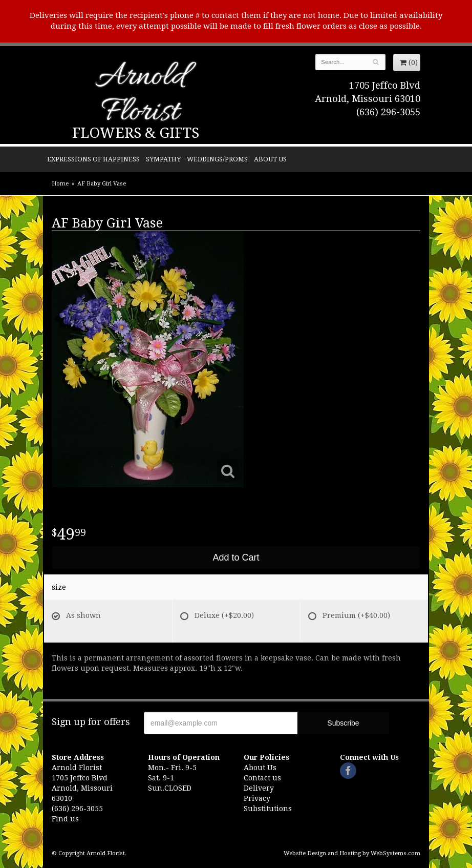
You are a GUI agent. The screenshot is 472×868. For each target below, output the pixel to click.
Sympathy (163, 159)
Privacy (257, 798)
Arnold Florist (140, 96)
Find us (65, 819)
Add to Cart (236, 557)
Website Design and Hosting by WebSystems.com (352, 853)
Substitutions (268, 809)
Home (60, 184)
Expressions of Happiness (93, 159)
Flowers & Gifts (136, 133)
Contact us (262, 778)
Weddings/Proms (217, 159)
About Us (270, 159)
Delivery (259, 788)
